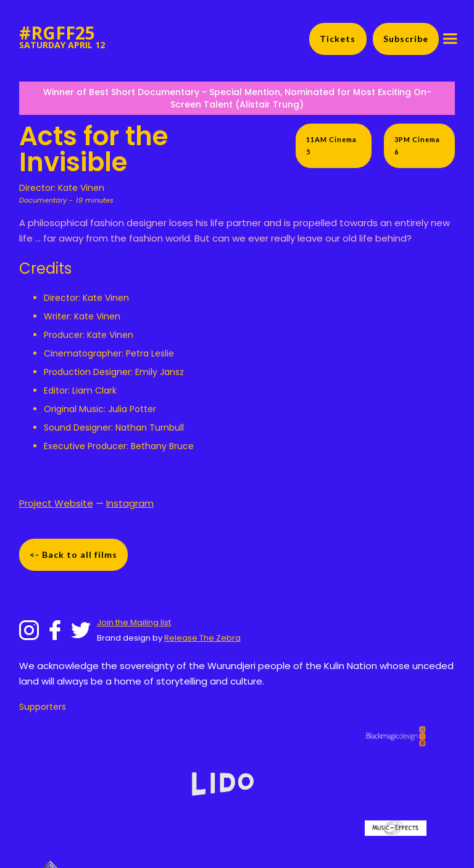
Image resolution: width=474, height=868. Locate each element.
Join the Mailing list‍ (134, 622)
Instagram (130, 503)
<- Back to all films (73, 554)
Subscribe (406, 39)
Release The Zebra (202, 638)
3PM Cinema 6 (417, 145)
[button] (450, 39)
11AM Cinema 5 (331, 145)
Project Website (56, 503)
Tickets (338, 39)
